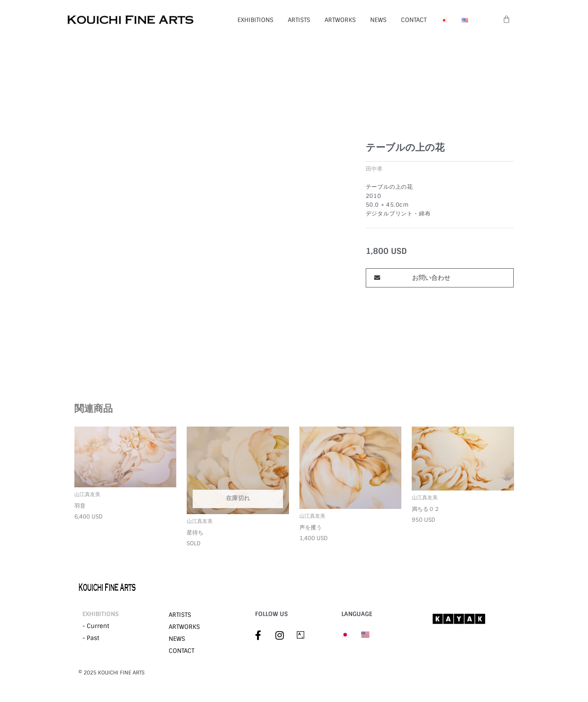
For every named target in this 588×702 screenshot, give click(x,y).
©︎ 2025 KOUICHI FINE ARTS (112, 673)
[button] (440, 278)
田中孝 (374, 169)
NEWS (378, 20)
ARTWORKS (340, 20)
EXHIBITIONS (255, 20)
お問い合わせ (431, 278)
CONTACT (414, 20)
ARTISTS (299, 20)
